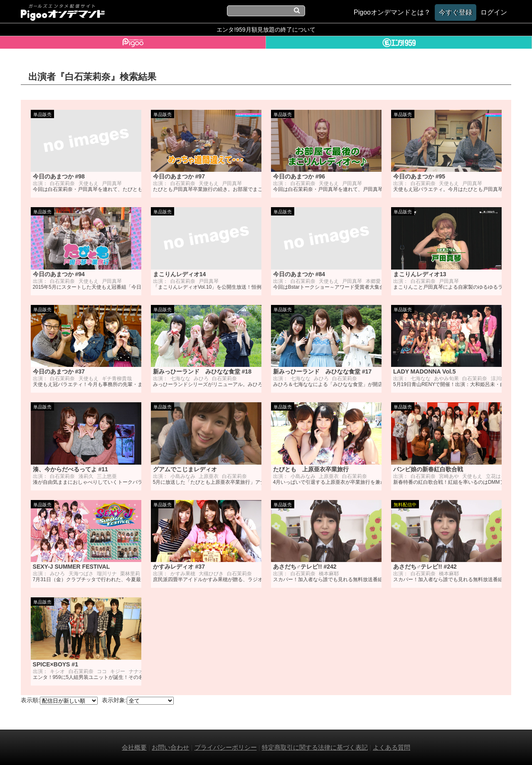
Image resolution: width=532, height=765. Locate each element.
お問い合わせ (170, 747)
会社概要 (134, 747)
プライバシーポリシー (226, 747)
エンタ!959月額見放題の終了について (266, 30)
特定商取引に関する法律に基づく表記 (315, 747)
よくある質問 (392, 747)
